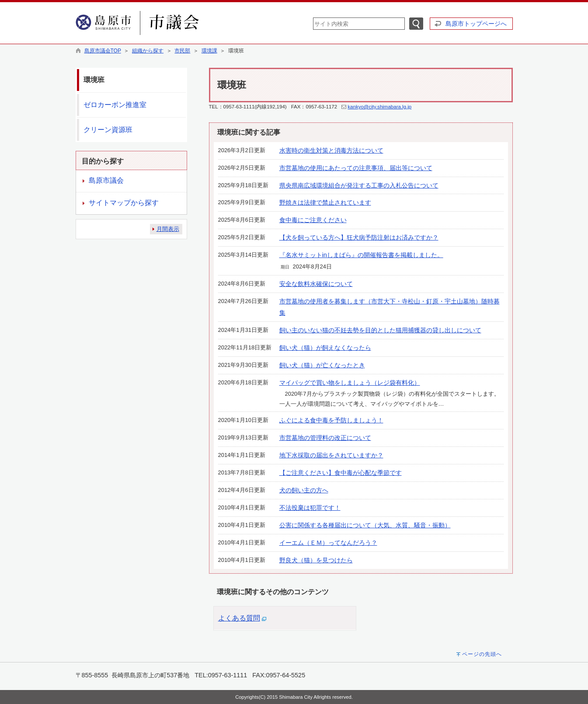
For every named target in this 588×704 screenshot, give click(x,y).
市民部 (182, 51)
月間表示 (168, 229)
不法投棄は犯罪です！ (310, 508)
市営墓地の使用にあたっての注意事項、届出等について (356, 168)
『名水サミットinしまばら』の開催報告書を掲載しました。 (361, 255)
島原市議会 (106, 180)
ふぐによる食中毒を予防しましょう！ (331, 420)
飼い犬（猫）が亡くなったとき (322, 365)
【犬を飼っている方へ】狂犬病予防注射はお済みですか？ (359, 237)
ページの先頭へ (482, 654)
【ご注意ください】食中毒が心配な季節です (341, 473)
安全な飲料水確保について (316, 284)
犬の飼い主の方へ (304, 490)
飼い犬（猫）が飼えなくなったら (325, 348)
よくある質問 (239, 618)
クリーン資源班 (108, 130)
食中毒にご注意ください (313, 220)
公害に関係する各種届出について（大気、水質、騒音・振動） (365, 525)
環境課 (209, 51)
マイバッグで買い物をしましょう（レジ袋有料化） (350, 383)
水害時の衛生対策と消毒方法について (331, 150)
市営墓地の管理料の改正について (325, 438)
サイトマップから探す (124, 203)
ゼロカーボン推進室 (115, 105)
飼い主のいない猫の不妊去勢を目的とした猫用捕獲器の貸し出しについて (380, 330)
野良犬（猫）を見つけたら (316, 560)
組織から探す (148, 51)
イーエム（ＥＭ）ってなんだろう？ (328, 543)
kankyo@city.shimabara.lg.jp (379, 107)
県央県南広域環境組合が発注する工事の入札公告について (359, 185)
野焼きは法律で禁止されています (325, 202)
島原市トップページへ (476, 24)
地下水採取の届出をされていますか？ (331, 455)
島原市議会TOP (103, 51)
